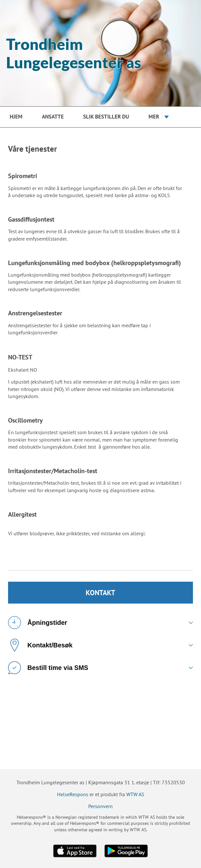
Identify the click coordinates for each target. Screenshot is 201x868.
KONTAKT (100, 593)
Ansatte (53, 117)
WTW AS (135, 794)
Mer (154, 117)
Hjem (16, 117)
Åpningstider (38, 623)
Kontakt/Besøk (40, 645)
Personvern (100, 806)
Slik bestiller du (106, 117)
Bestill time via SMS (48, 668)
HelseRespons (73, 794)
